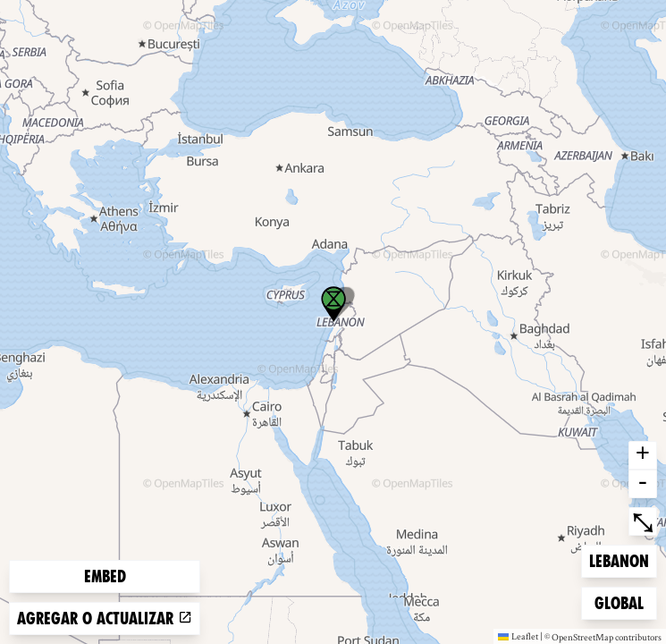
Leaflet (518, 636)
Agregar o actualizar (105, 619)
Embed (105, 576)
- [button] (643, 484)
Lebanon (619, 559)
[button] (333, 304)
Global (623, 602)
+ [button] (643, 455)
